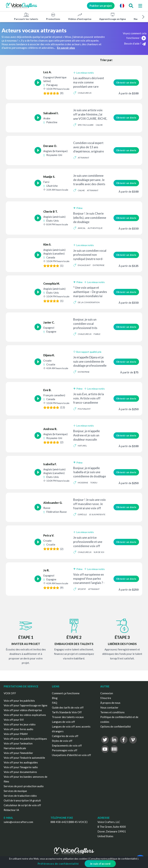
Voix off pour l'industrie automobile (24, 758)
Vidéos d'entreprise (80, 16)
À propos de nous (110, 703)
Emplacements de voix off (67, 745)
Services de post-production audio (24, 786)
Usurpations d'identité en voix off (71, 755)
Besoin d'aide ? (135, 44)
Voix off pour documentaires (20, 772)
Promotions (53, 16)
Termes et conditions (112, 712)
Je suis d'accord (100, 864)
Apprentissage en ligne (113, 16)
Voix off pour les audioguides (21, 762)
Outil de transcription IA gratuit (22, 800)
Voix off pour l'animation (18, 743)
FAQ (55, 703)
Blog (55, 698)
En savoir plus (66, 48)
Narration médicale (15, 748)
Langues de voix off (63, 722)
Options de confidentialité (116, 726)
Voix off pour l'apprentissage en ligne (26, 705)
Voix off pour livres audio (18, 729)
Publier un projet (100, 6)
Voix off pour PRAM (16, 734)
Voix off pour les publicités (19, 701)
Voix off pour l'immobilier (18, 753)
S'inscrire (106, 698)
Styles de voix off (62, 741)
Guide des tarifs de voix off (68, 707)
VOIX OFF (10, 693)
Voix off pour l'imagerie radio (21, 767)
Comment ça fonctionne (66, 693)
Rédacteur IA (11, 810)
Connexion (107, 693)
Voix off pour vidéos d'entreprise (23, 710)
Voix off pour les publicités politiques (25, 739)
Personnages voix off (65, 750)
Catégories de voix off (65, 736)
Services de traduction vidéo (20, 796)
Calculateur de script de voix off (22, 805)
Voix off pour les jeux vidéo (20, 724)
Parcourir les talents (26, 16)
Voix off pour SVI (14, 720)
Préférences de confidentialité (58, 864)
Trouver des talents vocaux (68, 717)
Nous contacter (109, 707)
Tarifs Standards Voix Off (67, 712)
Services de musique (15, 791)
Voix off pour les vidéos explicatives (25, 715)
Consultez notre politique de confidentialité (113, 859)
